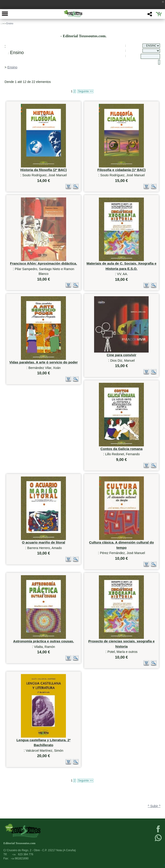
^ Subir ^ (154, 806)
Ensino (10, 24)
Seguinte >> (85, 91)
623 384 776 (23, 854)
